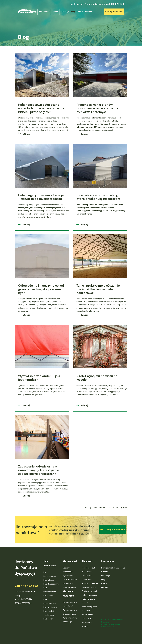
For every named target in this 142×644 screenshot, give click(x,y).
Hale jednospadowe (50, 574)
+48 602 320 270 (115, 4)
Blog (103, 580)
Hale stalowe (49, 619)
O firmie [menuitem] (55, 12)
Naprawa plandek (89, 587)
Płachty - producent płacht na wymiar (89, 607)
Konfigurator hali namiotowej (113, 568)
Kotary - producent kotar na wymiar (90, 597)
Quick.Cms (111, 627)
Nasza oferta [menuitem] (44, 12)
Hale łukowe (48, 596)
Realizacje (106, 576)
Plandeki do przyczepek (87, 578)
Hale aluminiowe (50, 607)
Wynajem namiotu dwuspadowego (70, 612)
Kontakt (105, 587)
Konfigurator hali (114, 12)
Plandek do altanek (90, 584)
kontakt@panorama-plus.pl (25, 594)
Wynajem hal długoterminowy (69, 585)
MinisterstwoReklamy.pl (111, 625)
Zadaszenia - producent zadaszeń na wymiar (88, 620)
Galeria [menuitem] (80, 12)
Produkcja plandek (90, 591)
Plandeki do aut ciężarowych (88, 570)
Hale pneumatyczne (50, 602)
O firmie (105, 572)
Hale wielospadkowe (50, 590)
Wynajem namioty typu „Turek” (70, 604)
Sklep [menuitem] (34, 12)
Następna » (121, 507)
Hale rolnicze (49, 580)
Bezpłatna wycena (116, 529)
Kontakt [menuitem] (89, 12)
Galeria (104, 584)
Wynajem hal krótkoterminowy (70, 578)
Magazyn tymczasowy (68, 570)
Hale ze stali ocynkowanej (49, 613)
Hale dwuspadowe (51, 584)
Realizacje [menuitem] (65, 12)
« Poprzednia (99, 507)
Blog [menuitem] (73, 12)
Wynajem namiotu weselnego (70, 620)
